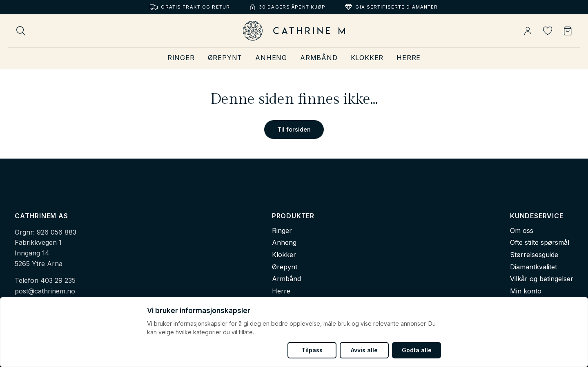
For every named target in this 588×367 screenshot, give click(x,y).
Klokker (367, 58)
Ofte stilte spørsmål (540, 242)
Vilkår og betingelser (542, 279)
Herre (409, 58)
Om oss (522, 230)
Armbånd (319, 58)
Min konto (526, 291)
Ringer (181, 58)
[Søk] (21, 31)
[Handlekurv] (568, 31)
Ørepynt (225, 58)
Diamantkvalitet (533, 267)
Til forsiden (294, 129)
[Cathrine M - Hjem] (294, 31)
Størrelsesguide (534, 255)
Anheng (271, 58)
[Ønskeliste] (548, 31)
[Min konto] (528, 31)
